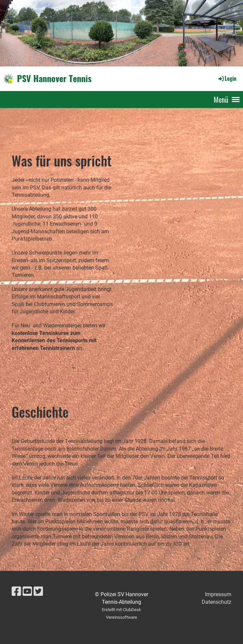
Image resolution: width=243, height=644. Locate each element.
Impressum (218, 594)
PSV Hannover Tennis (54, 78)
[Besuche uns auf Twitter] (38, 591)
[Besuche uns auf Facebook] (16, 591)
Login (227, 78)
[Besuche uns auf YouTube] (27, 591)
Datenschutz (217, 602)
